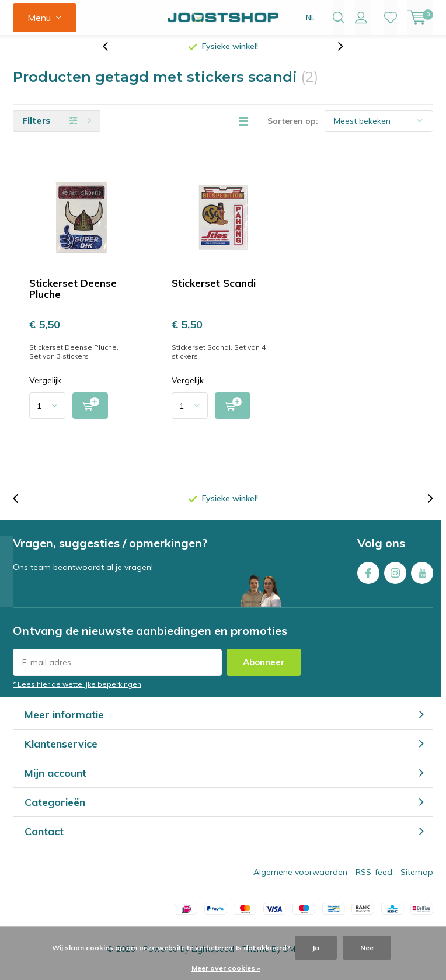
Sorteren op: (293, 130)
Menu (39, 18)
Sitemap (417, 881)
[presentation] (111, 55)
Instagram (395, 579)
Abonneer (264, 671)
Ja (316, 948)
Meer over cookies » (226, 968)
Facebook (368, 579)
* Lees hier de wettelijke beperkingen (77, 693)
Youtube (422, 579)
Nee (367, 948)
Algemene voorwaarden (300, 881)
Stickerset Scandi (214, 292)
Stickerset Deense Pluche (73, 297)
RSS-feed (374, 881)
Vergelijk (45, 389)
